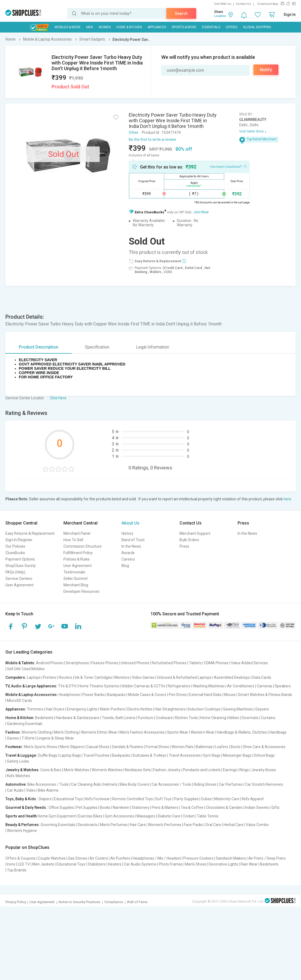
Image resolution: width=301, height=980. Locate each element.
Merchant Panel (77, 533)
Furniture (146, 718)
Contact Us (243, 4)
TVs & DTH (67, 686)
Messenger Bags (237, 755)
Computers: (16, 677)
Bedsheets (44, 718)
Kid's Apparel (253, 799)
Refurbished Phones (169, 663)
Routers (66, 677)
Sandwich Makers (231, 858)
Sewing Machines (238, 709)
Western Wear (203, 732)
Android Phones (50, 663)
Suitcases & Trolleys (149, 755)
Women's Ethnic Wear (99, 732)
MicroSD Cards (19, 701)
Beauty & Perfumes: (23, 825)
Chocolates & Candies (224, 807)
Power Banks (94, 695)
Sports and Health (21, 816)
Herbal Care (234, 825)
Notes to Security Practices (79, 902)
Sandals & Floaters (128, 747)
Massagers (146, 816)
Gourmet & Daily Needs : (27, 807)
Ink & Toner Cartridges (93, 677)
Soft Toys (164, 799)
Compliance (114, 902)
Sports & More (184, 27)
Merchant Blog (76, 585)
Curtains (268, 718)
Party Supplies (186, 799)
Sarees (13, 738)
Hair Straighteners (170, 709)
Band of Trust (133, 540)
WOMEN (105, 27)
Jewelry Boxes (264, 770)
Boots (236, 747)
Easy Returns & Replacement (30, 533)
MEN (90, 27)
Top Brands (17, 870)
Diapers (45, 799)
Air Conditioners (241, 686)
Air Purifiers (120, 858)
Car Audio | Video (21, 790)
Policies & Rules (77, 559)
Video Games (143, 677)
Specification (97, 347)
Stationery (141, 807)
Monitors (122, 677)
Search (181, 13)
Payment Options (20, 559)
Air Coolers (99, 858)
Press (184, 546)
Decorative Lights (223, 864)
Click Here (58, 398)
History (127, 533)
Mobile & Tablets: (20, 663)
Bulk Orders (189, 540)
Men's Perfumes (114, 825)
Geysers (262, 709)
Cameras (264, 686)
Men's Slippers (72, 747)
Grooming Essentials (58, 825)
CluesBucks (15, 553)
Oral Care (213, 825)
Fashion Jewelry (167, 770)
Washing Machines (209, 686)
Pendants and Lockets (202, 770)
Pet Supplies (87, 807)
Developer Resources (81, 591)
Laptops (34, 677)
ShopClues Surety (21, 566)
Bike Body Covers (135, 784)
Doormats (250, 718)
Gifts (275, 807)
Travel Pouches (96, 755)
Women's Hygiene (22, 831)
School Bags (264, 755)
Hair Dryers (55, 709)
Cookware (164, 718)
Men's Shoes (196, 864)
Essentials (211, 27)
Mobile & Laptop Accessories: (32, 695)
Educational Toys (68, 799)
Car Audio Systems (140, 864)
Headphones (69, 695)
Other (134, 132)
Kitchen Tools (187, 718)
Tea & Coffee (192, 807)
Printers (50, 677)
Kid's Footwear (97, 799)
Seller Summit (76, 579)
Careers (128, 559)
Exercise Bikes (90, 816)
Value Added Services (249, 663)
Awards (128, 553)
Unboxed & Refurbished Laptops (184, 677)
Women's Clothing (37, 732)
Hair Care (138, 825)
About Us (130, 523)
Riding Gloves (205, 784)
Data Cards (262, 677)
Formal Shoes (157, 747)
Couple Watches (52, 858)
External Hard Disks (205, 695)
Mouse (230, 695)
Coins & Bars (51, 770)
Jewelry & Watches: (22, 770)
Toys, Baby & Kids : (22, 799)
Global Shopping (257, 27)
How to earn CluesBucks (228, 166)
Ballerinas (204, 747)
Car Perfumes (231, 784)
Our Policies (15, 546)
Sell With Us (223, 4)
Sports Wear (178, 732)
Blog (125, 566)
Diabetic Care (169, 816)
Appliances (157, 27)
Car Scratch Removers (264, 784)
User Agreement (19, 585)
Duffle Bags (48, 755)
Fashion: (13, 732)
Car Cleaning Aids (86, 784)
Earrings (230, 770)
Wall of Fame (137, 902)
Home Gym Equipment (57, 816)
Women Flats (182, 747)
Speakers (283, 686)
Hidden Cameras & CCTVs (143, 686)
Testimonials (74, 572)
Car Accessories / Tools (171, 784)
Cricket (189, 816)
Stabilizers (97, 864)
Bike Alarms (48, 790)
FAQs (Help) (15, 572)
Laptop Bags (70, 755)
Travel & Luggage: (21, 755)
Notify (266, 70)
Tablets (195, 663)
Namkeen (121, 807)
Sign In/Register (19, 540)
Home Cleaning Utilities (220, 718)
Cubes (206, 799)
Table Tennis (208, 816)
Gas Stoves (78, 858)
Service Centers (19, 579)
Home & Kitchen (129, 27)
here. (288, 499)
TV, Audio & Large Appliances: (31, 686)
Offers (232, 27)
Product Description (39, 347)
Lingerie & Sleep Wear (55, 738)
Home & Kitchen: (20, 718)
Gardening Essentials (25, 724)
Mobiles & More (68, 27)
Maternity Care (227, 799)
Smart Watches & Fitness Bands (265, 695)
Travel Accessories (185, 755)
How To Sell (73, 540)
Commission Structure (83, 546)
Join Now (201, 212)
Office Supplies (61, 807)
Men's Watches (77, 770)
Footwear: (14, 747)
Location (220, 16)
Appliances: (16, 709)
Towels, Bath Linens (119, 718)
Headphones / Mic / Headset (157, 858)
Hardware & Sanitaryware (78, 718)
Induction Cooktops (204, 709)
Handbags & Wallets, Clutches (242, 732)
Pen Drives (178, 695)
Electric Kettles (140, 709)
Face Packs (193, 825)
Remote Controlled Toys (132, 799)
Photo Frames (171, 864)
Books (105, 807)
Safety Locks (18, 761)
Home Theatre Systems (99, 686)
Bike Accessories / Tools (48, 784)
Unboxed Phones (135, 663)
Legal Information (153, 347)
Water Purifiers (112, 709)
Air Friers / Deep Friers (267, 858)
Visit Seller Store (251, 131)
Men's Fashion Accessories (142, 732)
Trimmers (35, 709)
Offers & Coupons (21, 858)
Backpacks (116, 695)
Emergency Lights (82, 709)
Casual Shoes (98, 747)
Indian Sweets (257, 807)
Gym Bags (212, 755)
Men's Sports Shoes (41, 747)
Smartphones (77, 663)
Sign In (290, 15)
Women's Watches (107, 770)
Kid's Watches (19, 776)
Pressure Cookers (198, 858)
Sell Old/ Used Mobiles (26, 669)
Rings (244, 770)
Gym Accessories (119, 816)
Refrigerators (179, 686)
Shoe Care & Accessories (264, 747)
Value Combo (257, 825)
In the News (131, 546)
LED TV (24, 864)
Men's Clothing (66, 732)
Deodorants (88, 825)
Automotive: (16, 784)
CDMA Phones (216, 663)
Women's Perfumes (165, 825)
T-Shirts (28, 738)
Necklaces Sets (138, 770)
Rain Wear (249, 864)
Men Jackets (43, 864)
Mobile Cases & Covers (147, 695)
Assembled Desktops (232, 677)
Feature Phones (105, 663)
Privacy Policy (16, 902)
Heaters (115, 864)
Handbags (278, 732)
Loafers (222, 747)
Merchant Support (195, 533)
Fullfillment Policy (78, 553)
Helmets (110, 784)
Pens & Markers (165, 807)
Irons (11, 864)
